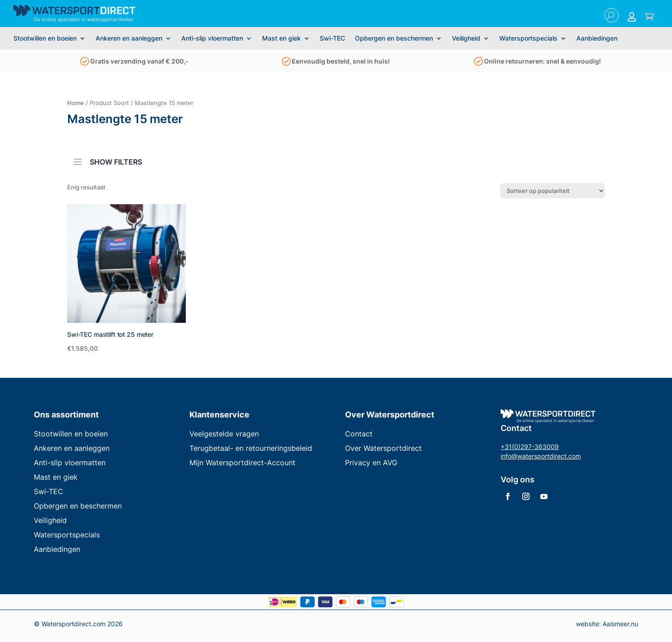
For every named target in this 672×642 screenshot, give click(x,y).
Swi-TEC (332, 39)
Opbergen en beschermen (394, 39)
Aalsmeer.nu (620, 624)
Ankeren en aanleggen (129, 39)
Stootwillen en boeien (45, 39)
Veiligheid (466, 39)
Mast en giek (281, 39)
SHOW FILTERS (108, 159)
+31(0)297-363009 (530, 447)
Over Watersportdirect (383, 448)
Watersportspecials (528, 39)
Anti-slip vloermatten (212, 39)
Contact (359, 434)
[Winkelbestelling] (552, 191)
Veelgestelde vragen (224, 434)
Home (76, 103)
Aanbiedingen (597, 39)
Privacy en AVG (371, 463)
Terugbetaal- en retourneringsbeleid (251, 448)
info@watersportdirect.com (541, 456)
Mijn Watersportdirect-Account (242, 463)
